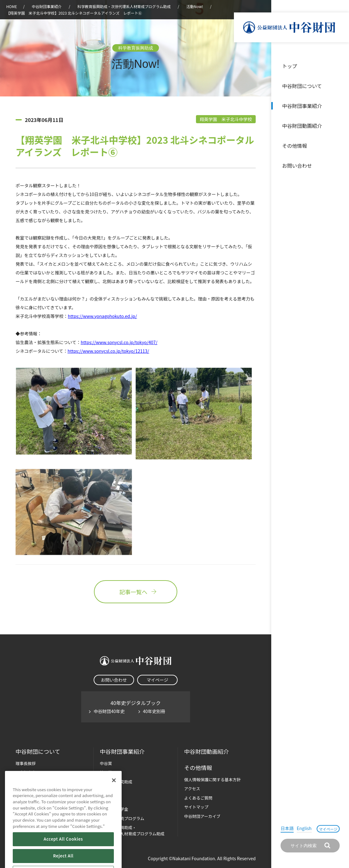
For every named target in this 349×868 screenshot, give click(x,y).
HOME (12, 6)
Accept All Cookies (63, 856)
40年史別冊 (154, 711)
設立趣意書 (26, 772)
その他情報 (295, 146)
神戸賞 (106, 772)
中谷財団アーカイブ (202, 816)
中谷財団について (302, 86)
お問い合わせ (297, 166)
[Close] (114, 797)
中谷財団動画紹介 (302, 126)
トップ (290, 66)
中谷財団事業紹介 (302, 106)
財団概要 (24, 782)
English (304, 828)
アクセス (192, 789)
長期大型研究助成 (116, 782)
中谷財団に (38, 751)
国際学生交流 (122, 818)
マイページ (328, 829)
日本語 (287, 828)
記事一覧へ (136, 592)
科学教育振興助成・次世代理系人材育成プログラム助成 (124, 6)
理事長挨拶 (26, 763)
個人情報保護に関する (212, 779)
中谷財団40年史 (109, 711)
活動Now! (195, 6)
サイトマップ (196, 807)
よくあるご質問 (198, 798)
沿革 (340, 126)
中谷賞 (106, 763)
